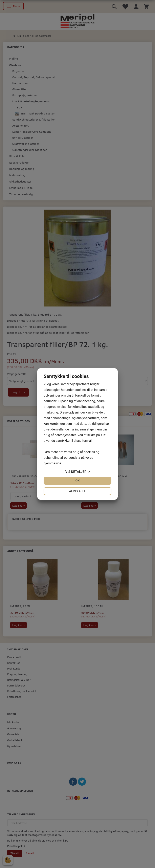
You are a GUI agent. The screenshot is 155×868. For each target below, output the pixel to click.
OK (77, 481)
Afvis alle (77, 491)
